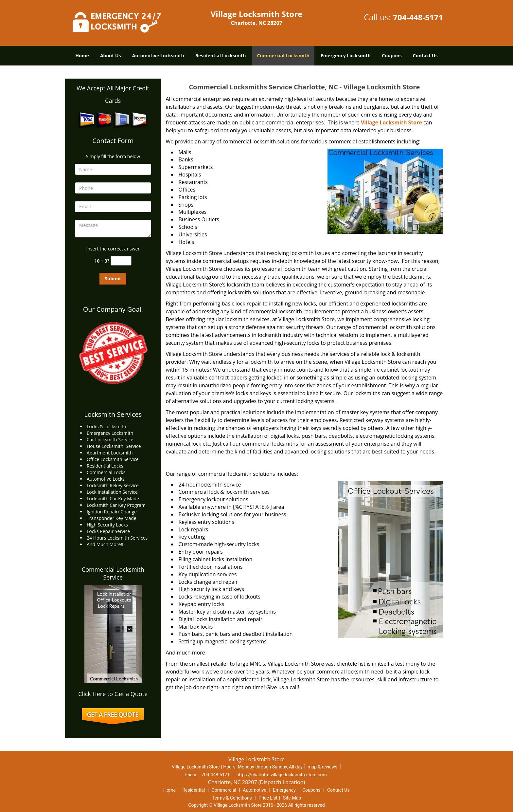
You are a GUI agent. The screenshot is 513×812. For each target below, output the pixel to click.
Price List (268, 798)
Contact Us (425, 55)
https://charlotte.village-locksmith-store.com (282, 775)
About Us (111, 55)
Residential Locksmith (221, 55)
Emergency (284, 790)
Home (82, 55)
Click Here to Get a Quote (113, 694)
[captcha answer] (121, 261)
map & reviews (323, 767)
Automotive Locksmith (158, 55)
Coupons (392, 55)
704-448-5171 (418, 17)
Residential (194, 790)
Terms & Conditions (232, 798)
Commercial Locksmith (283, 55)
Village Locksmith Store (391, 122)
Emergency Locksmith (346, 55)
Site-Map (292, 798)
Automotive (255, 790)
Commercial (224, 790)
